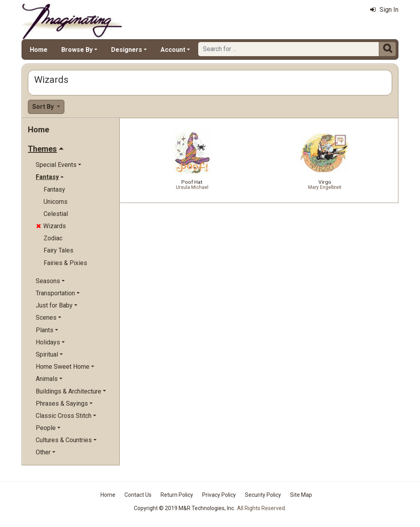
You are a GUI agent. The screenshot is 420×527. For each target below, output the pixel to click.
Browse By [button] (77, 50)
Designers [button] (127, 50)
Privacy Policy (219, 495)
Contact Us (138, 495)
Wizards (51, 226)
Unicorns (56, 202)
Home (39, 50)
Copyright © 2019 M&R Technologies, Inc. (184, 508)
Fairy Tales (58, 250)
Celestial (56, 214)
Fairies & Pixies (65, 263)
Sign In (384, 10)
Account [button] (173, 50)
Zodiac (53, 238)
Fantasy (54, 189)
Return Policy (177, 495)
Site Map (301, 495)
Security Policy (263, 495)
